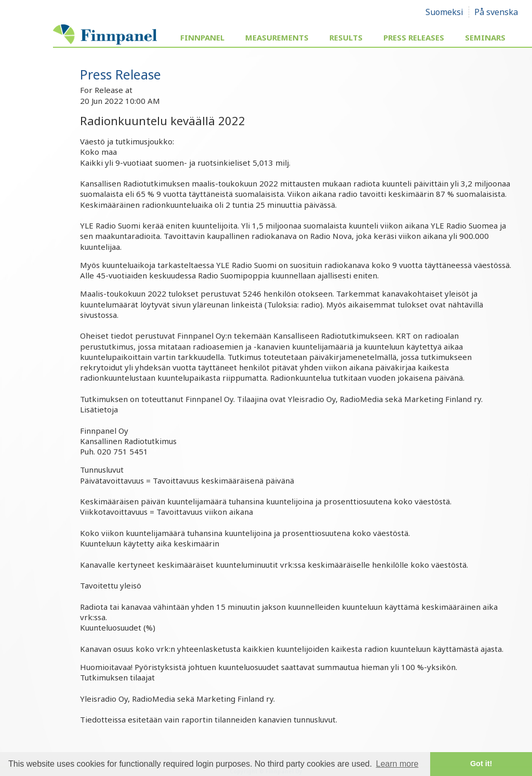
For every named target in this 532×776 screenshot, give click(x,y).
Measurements (277, 37)
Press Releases (414, 37)
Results (346, 37)
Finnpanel (202, 37)
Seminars (485, 37)
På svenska (496, 12)
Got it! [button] (481, 764)
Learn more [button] (397, 764)
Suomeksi (444, 12)
